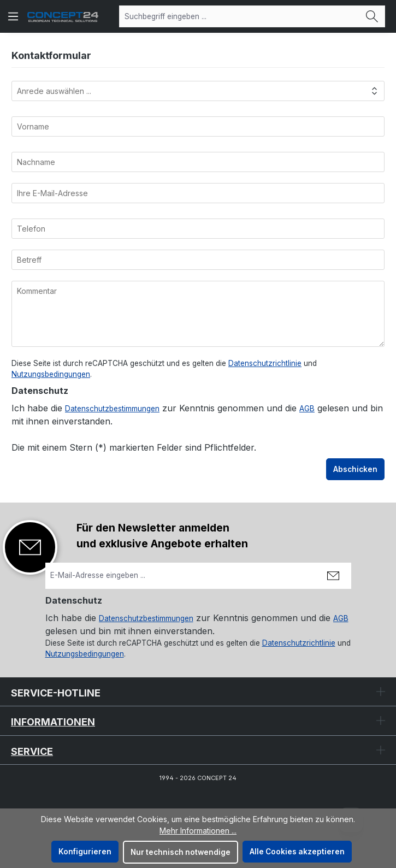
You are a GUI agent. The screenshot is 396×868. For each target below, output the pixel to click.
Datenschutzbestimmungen (112, 409)
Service (32, 751)
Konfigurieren (85, 852)
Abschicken (355, 469)
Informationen (53, 722)
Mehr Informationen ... (198, 831)
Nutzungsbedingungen (51, 374)
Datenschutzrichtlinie (265, 363)
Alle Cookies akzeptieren (297, 852)
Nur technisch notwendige (181, 852)
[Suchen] (372, 16)
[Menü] (13, 16)
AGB (307, 409)
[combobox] (240, 16)
